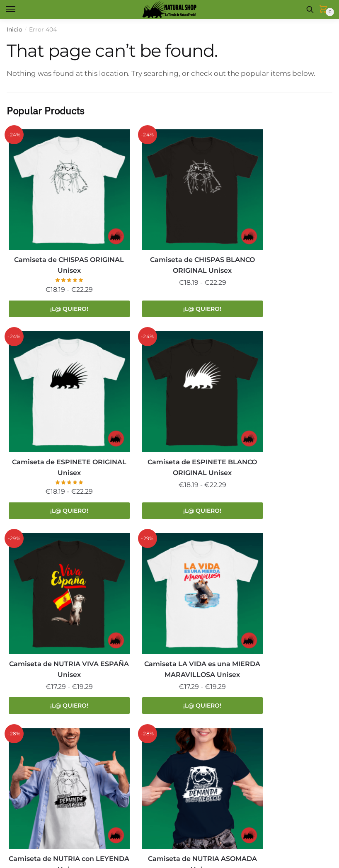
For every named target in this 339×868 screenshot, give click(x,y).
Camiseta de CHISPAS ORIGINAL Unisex (58, 243)
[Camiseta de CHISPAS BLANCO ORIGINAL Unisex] (169, 179)
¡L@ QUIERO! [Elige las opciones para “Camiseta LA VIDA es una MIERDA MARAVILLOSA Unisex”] (280, 470)
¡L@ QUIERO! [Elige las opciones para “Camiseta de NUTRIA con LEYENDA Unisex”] (58, 643)
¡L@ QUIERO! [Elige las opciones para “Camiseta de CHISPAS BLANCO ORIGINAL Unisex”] (169, 286)
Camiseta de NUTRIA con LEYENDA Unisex (58, 607)
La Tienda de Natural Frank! (49, 809)
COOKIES (93, 825)
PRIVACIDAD (53, 825)
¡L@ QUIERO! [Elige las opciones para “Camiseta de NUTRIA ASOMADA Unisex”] (169, 643)
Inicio (15, 29)
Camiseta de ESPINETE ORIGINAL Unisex (280, 243)
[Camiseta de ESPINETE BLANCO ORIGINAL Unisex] (58, 359)
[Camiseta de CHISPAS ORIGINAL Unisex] (58, 179)
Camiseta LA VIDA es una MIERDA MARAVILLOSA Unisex (280, 428)
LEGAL (17, 825)
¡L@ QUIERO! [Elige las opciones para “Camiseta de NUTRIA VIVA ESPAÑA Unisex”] (169, 470)
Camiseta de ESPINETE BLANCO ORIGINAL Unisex (58, 423)
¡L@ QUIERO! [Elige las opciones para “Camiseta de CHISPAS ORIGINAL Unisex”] (58, 286)
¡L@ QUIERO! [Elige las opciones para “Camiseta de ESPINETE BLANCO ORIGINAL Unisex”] (58, 470)
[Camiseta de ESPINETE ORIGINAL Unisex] (280, 179)
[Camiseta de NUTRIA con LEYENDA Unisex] (58, 542)
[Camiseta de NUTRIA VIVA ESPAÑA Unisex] (169, 359)
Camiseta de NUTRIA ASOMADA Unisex (169, 607)
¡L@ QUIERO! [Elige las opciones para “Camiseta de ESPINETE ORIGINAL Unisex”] (280, 286)
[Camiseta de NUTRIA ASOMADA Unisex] (169, 542)
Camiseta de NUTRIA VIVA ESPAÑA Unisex (169, 423)
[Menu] (19, 10)
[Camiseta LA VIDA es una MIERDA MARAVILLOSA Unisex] (280, 359)
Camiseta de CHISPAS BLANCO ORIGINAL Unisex (169, 243)
